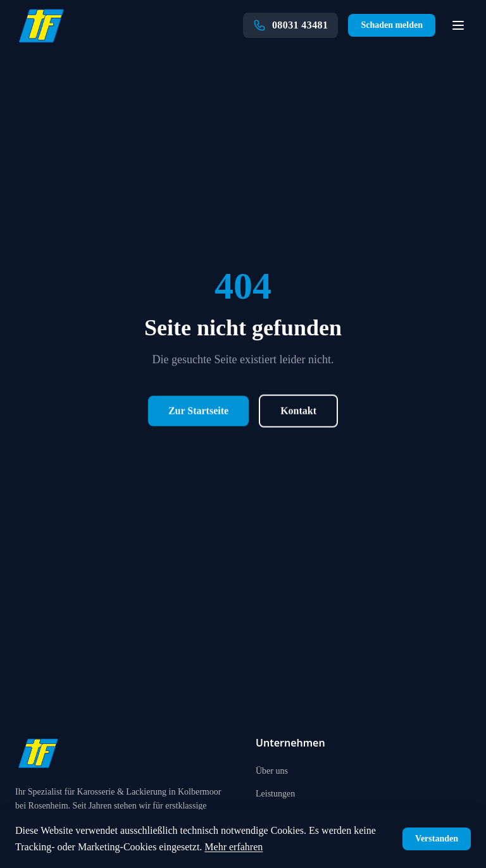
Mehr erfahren (234, 847)
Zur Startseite (198, 412)
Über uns (272, 771)
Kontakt (298, 412)
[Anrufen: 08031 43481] (290, 25)
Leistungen (275, 794)
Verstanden (437, 839)
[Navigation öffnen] (458, 25)
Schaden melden (392, 25)
